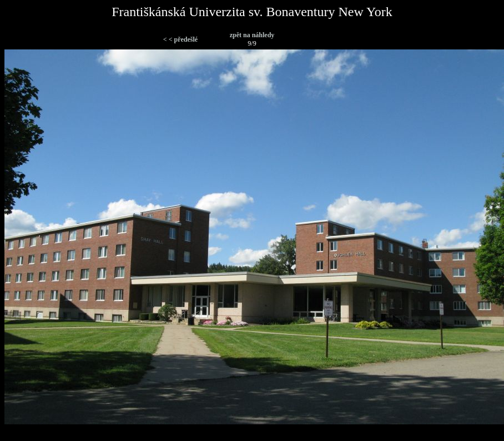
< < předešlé (180, 39)
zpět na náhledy (252, 35)
